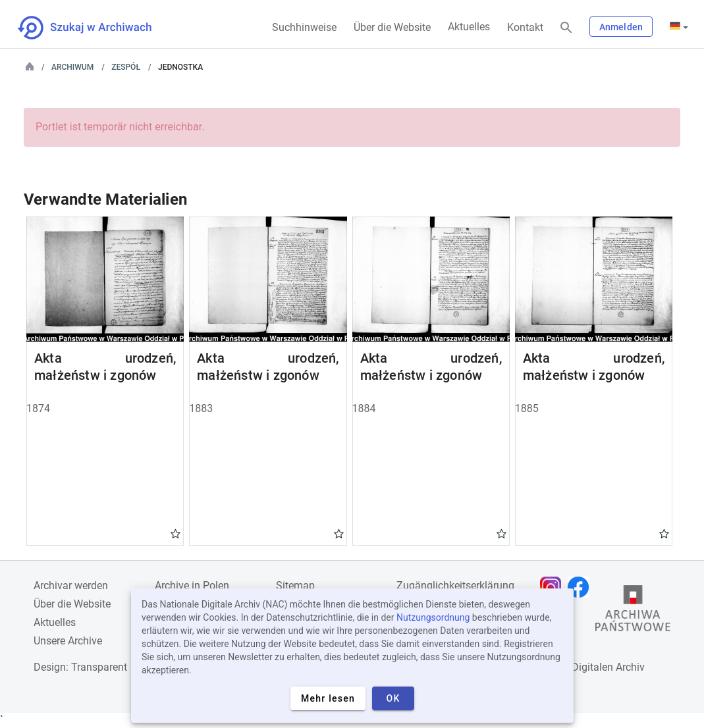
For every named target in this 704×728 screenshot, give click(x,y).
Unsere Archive (68, 641)
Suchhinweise (304, 27)
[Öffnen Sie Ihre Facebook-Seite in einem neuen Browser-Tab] (582, 587)
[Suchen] (566, 28)
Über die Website (392, 27)
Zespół (126, 67)
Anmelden (621, 27)
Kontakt (525, 27)
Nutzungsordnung (433, 617)
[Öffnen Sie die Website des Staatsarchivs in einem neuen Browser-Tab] (633, 611)
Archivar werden (71, 585)
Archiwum (72, 67)
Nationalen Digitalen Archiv (582, 667)
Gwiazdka (176, 533)
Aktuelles (469, 27)
